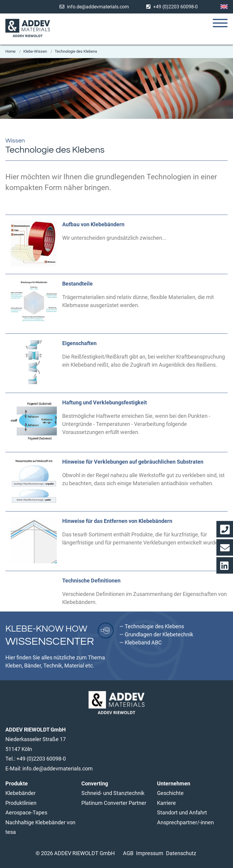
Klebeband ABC (143, 642)
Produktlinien (21, 803)
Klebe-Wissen (36, 51)
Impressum (150, 853)
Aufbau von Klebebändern (93, 224)
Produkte (17, 783)
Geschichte (170, 793)
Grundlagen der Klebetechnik (159, 634)
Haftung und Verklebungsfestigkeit (105, 402)
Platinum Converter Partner (114, 803)
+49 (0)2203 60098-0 (175, 7)
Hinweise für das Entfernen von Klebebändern (117, 521)
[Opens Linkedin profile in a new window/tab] (225, 565)
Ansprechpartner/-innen (185, 822)
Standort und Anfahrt (182, 812)
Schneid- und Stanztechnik (113, 793)
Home (11, 51)
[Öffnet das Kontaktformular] (225, 547)
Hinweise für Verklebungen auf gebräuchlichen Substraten (133, 462)
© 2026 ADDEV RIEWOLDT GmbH (75, 853)
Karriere (166, 803)
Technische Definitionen (91, 581)
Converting (95, 783)
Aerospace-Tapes (26, 812)
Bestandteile (77, 284)
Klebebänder (20, 793)
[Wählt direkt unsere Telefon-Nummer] (225, 529)
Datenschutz (181, 853)
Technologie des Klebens (76, 51)
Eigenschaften (79, 343)
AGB (128, 853)
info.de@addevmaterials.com (98, 7)
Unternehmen (174, 783)
